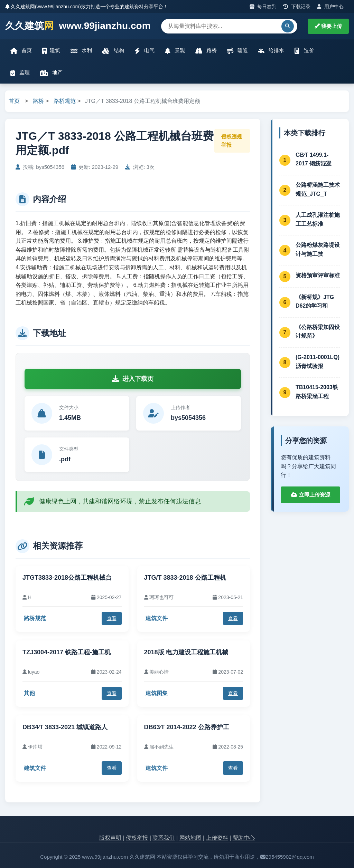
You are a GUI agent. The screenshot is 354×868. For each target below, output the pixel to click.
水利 (81, 51)
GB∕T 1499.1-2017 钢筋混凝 (314, 159)
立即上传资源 (310, 495)
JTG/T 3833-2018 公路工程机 (185, 578)
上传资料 (217, 838)
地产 (51, 73)
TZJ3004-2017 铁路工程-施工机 (67, 652)
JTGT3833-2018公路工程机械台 (67, 578)
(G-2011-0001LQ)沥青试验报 (318, 362)
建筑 (51, 51)
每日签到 (263, 7)
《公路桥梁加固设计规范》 (318, 332)
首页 (21, 51)
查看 (112, 618)
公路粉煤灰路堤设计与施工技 (318, 249)
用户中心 (330, 7)
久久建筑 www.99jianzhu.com (78, 26)
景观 (175, 51)
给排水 (271, 51)
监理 (20, 73)
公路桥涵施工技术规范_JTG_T (318, 189)
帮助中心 (244, 838)
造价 (304, 51)
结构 (113, 51)
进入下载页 (133, 379)
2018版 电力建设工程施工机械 (186, 652)
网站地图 (190, 838)
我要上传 (328, 26)
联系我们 (164, 838)
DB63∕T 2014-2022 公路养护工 (187, 727)
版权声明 (110, 838)
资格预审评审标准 (318, 275)
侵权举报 (137, 838)
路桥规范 (65, 101)
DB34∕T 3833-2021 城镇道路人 (65, 727)
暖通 (237, 51)
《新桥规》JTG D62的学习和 (315, 302)
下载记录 (297, 7)
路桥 (206, 51)
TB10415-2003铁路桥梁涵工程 (317, 392)
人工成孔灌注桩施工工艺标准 (318, 219)
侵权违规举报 (232, 141)
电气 (145, 51)
